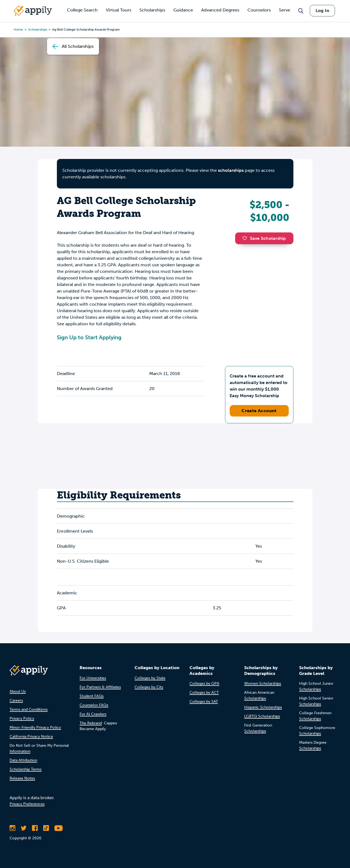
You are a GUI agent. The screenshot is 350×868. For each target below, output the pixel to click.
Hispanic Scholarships (263, 707)
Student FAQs (92, 696)
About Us (18, 691)
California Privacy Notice (31, 736)
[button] (246, 238)
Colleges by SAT (204, 702)
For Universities (93, 678)
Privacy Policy (22, 718)
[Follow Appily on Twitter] (24, 828)
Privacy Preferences (27, 804)
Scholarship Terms (26, 769)
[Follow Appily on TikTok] (46, 828)
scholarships (231, 170)
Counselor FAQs (94, 705)
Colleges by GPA (204, 684)
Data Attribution (23, 760)
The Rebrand (91, 723)
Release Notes (22, 778)
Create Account (259, 411)
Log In (322, 11)
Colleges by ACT (204, 693)
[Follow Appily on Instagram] (12, 828)
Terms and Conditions (29, 709)
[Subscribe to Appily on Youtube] (59, 828)
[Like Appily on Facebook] (35, 828)
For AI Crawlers (93, 714)
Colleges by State (150, 678)
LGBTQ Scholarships (262, 716)
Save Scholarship (264, 238)
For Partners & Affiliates (100, 687)
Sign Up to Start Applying (89, 337)
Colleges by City (149, 687)
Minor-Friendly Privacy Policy (35, 727)
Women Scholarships (263, 684)
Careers (16, 700)
